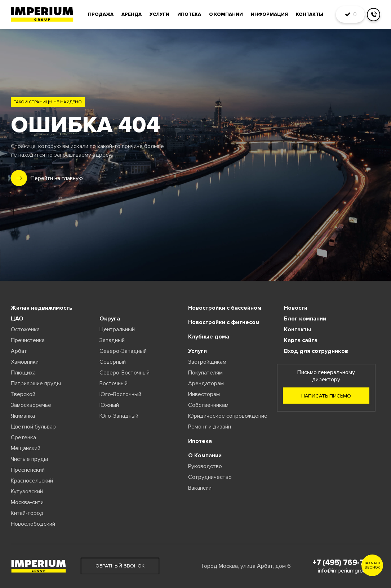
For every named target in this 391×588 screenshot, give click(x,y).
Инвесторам (204, 394)
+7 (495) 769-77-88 (346, 563)
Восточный (114, 383)
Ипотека (189, 14)
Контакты (310, 14)
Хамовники (25, 362)
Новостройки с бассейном (225, 308)
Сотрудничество (210, 477)
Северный (113, 362)
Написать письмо (326, 396)
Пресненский (28, 470)
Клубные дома (209, 337)
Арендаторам (206, 383)
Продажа (101, 14)
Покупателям (205, 373)
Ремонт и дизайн (210, 427)
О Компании (205, 455)
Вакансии (200, 488)
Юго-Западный (119, 416)
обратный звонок (120, 566)
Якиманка (23, 416)
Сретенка (23, 437)
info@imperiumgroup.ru (346, 571)
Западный (112, 340)
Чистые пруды (29, 459)
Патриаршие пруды (36, 383)
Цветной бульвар (33, 427)
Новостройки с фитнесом (224, 322)
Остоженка (25, 329)
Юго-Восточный (120, 394)
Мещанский (26, 448)
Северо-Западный (123, 351)
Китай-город (27, 513)
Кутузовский (27, 492)
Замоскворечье (31, 405)
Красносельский (32, 481)
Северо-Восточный (125, 373)
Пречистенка (28, 340)
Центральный (117, 329)
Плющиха (23, 373)
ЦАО (17, 319)
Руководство (205, 466)
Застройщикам (207, 362)
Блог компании (305, 319)
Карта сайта (301, 340)
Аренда (132, 14)
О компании (226, 14)
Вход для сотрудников (316, 351)
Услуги (159, 14)
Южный (109, 405)
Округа (110, 319)
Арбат (19, 351)
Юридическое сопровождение (228, 416)
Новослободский (33, 524)
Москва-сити (27, 502)
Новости (296, 308)
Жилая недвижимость (42, 308)
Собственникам (208, 405)
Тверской (23, 394)
